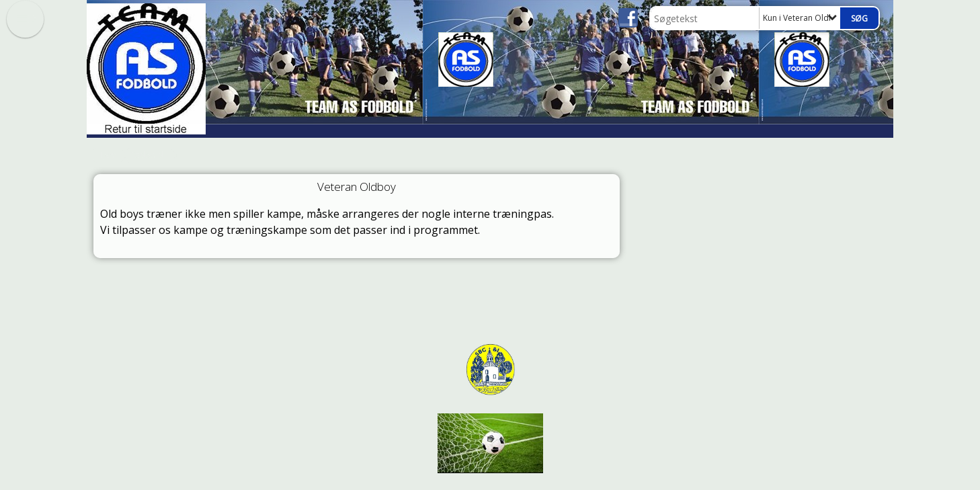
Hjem (107, 155)
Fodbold (147, 155)
